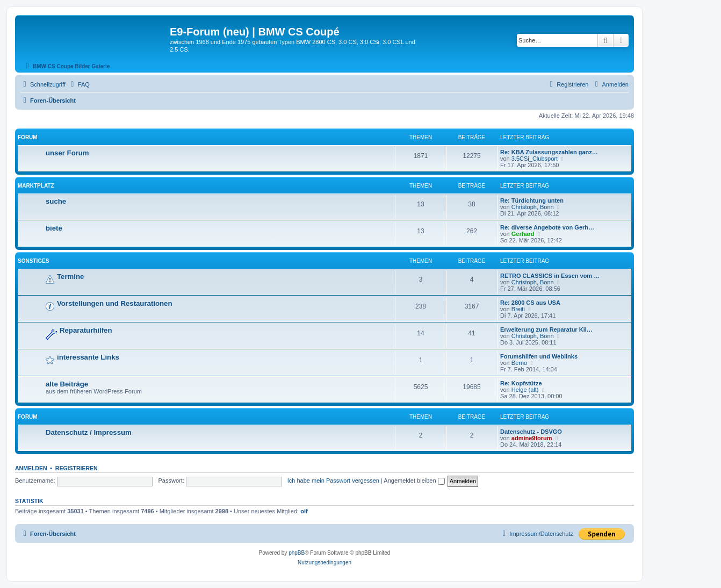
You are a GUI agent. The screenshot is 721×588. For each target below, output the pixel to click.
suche (56, 201)
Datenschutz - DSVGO (531, 432)
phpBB (297, 553)
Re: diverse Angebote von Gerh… (547, 227)
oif (304, 511)
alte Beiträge (67, 384)
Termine (70, 277)
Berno (519, 363)
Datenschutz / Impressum (89, 432)
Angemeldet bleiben (414, 481)
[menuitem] (79, 84)
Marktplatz (36, 186)
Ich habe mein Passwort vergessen (333, 481)
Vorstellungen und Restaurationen (114, 303)
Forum (28, 137)
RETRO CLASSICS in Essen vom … (550, 276)
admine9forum (532, 438)
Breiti (518, 309)
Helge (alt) (525, 390)
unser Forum (67, 153)
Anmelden (31, 468)
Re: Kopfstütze (521, 383)
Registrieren (77, 468)
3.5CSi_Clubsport (535, 159)
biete (54, 228)
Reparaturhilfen (86, 330)
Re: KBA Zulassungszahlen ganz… (549, 152)
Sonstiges (33, 261)
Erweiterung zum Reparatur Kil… (546, 329)
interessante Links (88, 357)
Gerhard (523, 234)
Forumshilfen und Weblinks (539, 356)
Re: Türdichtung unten (532, 200)
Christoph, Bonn (533, 207)
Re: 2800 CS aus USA (530, 303)
